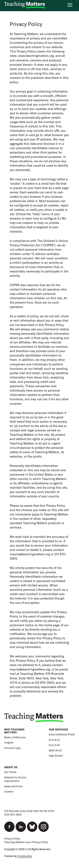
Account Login (13, 748)
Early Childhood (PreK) (62, 734)
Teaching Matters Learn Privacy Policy (26, 842)
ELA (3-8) (54, 745)
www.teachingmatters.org (36, 56)
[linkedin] (21, 827)
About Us (11, 767)
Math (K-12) (55, 750)
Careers (9, 792)
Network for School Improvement (15, 779)
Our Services (58, 729)
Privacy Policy (12, 839)
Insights (9, 743)
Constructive (25, 856)
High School (56, 756)
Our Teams (10, 772)
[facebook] (9, 827)
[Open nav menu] (70, 5)
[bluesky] (32, 827)
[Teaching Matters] (25, 5)
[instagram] (44, 827)
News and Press (13, 786)
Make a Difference (15, 737)
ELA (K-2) (54, 740)
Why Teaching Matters (14, 731)
